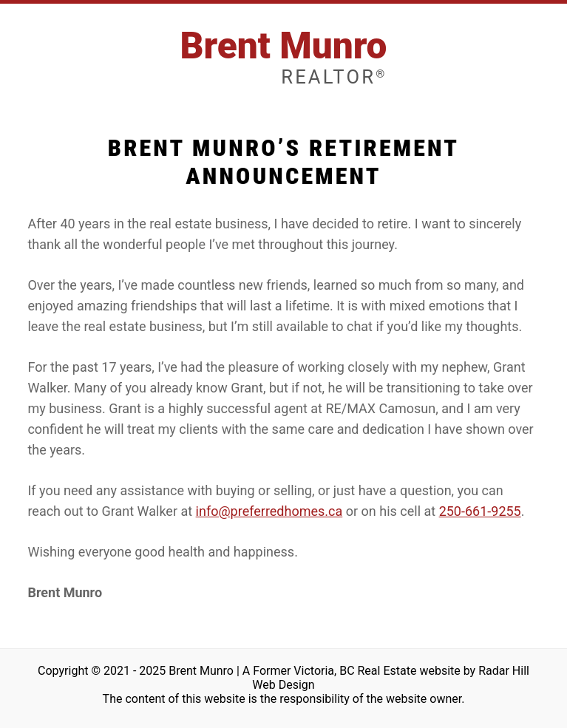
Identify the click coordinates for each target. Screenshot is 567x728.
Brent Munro (283, 57)
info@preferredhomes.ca (269, 511)
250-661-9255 (480, 511)
